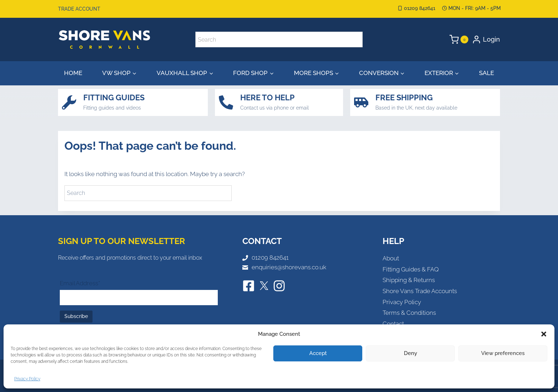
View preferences (503, 353)
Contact (393, 324)
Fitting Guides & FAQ (411, 269)
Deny (410, 353)
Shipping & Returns (409, 280)
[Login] (486, 39)
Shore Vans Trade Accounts (420, 291)
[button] (544, 334)
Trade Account (79, 9)
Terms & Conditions (409, 313)
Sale (486, 73)
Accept (318, 353)
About (391, 258)
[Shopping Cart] (459, 39)
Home (73, 73)
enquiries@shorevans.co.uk (289, 267)
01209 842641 (270, 258)
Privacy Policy (27, 379)
